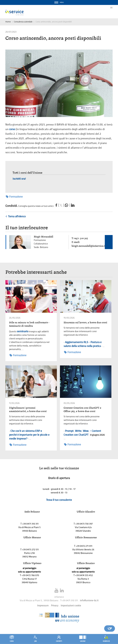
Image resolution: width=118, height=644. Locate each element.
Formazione (14, 197)
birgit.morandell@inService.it (88, 246)
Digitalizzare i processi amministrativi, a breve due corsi (28, 410)
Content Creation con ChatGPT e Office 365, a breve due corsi (82, 410)
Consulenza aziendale (23, 22)
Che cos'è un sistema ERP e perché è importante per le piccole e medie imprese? (29, 435)
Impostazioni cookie (71, 606)
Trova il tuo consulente (59, 500)
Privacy (55, 606)
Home (8, 22)
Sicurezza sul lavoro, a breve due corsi (85, 322)
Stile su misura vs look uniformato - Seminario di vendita (29, 324)
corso (12, 129)
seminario (23, 331)
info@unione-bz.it (89, 601)
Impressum (43, 606)
